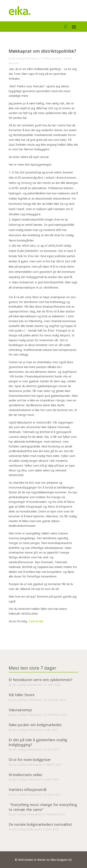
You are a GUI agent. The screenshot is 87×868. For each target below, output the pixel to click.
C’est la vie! (35, 621)
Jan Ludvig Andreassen (25, 58)
